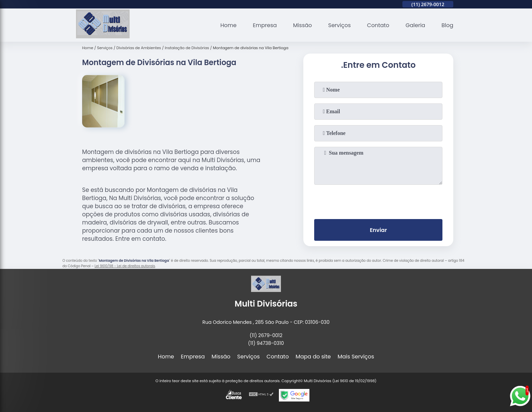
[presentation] (378, 200)
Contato (378, 25)
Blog (447, 25)
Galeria (415, 25)
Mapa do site (313, 357)
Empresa (265, 25)
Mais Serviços (356, 357)
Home (229, 25)
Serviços (339, 25)
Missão (302, 25)
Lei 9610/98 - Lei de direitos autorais (125, 266)
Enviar (378, 230)
